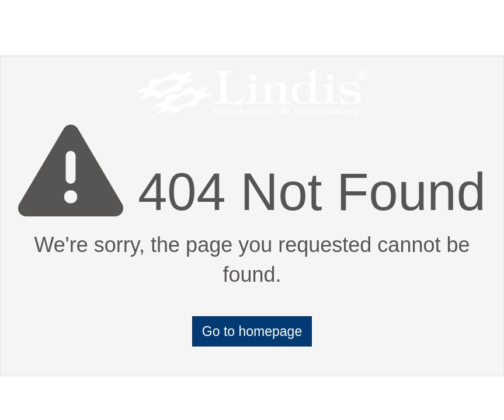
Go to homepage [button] (252, 331)
